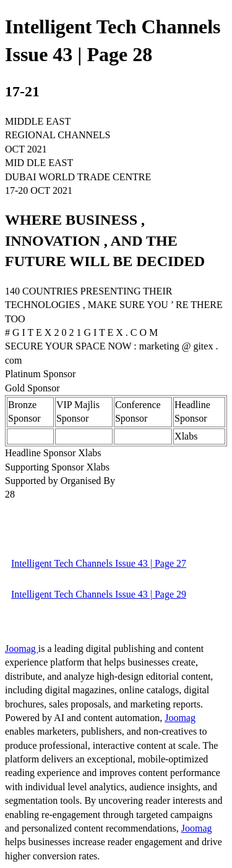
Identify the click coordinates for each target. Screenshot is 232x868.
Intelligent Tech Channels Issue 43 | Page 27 (99, 563)
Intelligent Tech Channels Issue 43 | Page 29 (99, 594)
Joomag (22, 649)
